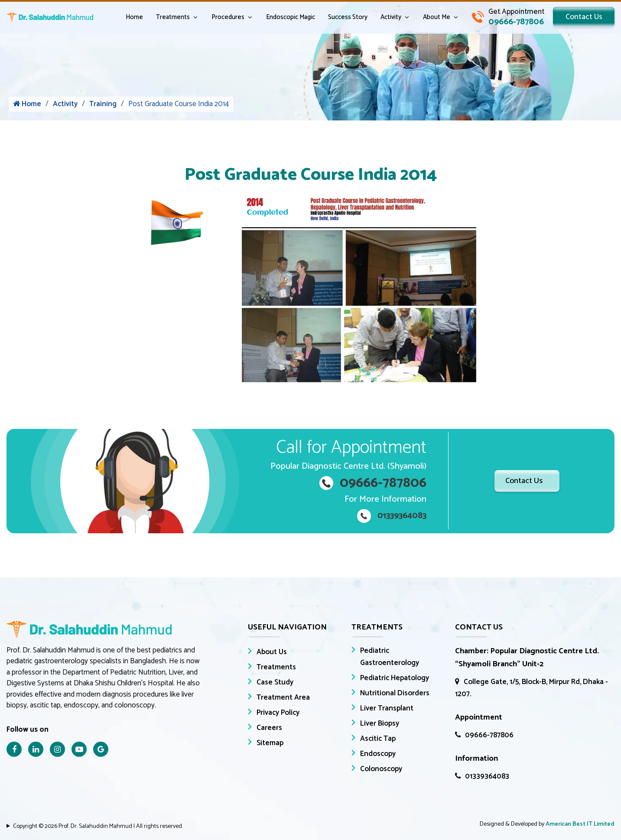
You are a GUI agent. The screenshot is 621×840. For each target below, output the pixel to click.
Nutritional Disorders (395, 693)
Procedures (224, 18)
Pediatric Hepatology (395, 678)
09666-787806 (484, 735)
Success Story (344, 18)
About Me (433, 18)
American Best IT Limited (580, 824)
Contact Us (582, 17)
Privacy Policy (278, 713)
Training (103, 105)
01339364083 (482, 776)
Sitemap (270, 743)
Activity (387, 18)
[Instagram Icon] (57, 749)
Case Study (275, 682)
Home (131, 18)
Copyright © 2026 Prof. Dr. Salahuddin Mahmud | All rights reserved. (98, 826)
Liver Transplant (387, 708)
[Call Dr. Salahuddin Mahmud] (505, 17)
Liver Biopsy (380, 723)
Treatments (169, 18)
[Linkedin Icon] (36, 749)
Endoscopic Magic (287, 18)
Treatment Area (283, 697)
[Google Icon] (101, 749)
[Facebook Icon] (14, 749)
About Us (272, 652)
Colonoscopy (381, 769)
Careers (269, 728)
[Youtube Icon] (79, 749)
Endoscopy (378, 754)
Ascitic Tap (378, 739)
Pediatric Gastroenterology (390, 657)
